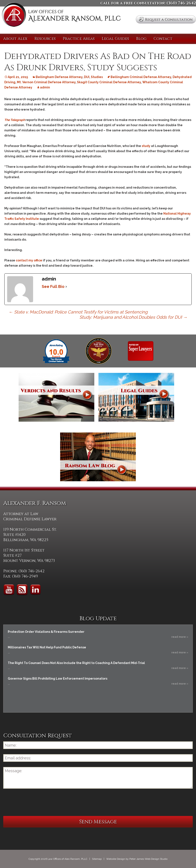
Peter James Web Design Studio (148, 859)
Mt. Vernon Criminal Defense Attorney (46, 82)
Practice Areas (79, 39)
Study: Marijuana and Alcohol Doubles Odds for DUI (133, 317)
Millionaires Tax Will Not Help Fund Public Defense (47, 647)
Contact (163, 39)
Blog (141, 39)
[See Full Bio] (66, 287)
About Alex (15, 39)
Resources (45, 39)
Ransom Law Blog (98, 457)
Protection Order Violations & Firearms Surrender (46, 632)
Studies (97, 77)
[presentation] (36, 802)
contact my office (29, 260)
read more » (180, 637)
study (146, 146)
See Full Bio (53, 286)
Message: (98, 778)
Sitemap (97, 859)
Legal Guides (115, 39)
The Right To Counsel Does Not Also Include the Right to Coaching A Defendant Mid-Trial (76, 663)
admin (45, 87)
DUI (87, 77)
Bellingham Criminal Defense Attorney (141, 77)
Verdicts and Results (56, 397)
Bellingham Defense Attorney (59, 77)
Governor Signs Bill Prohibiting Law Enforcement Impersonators (58, 679)
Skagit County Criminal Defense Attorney (109, 82)
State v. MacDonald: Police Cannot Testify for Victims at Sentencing (78, 312)
